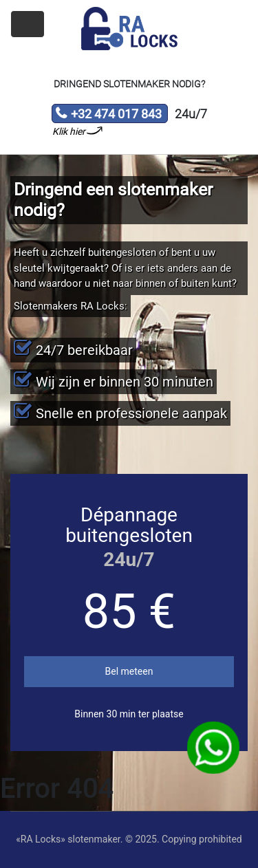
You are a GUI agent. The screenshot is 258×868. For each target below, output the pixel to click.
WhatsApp (214, 748)
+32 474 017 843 (108, 115)
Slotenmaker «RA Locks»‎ (129, 29)
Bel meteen (129, 671)
